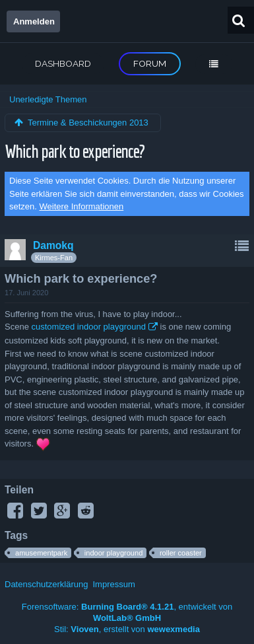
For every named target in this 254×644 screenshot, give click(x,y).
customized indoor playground (88, 327)
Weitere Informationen (82, 206)
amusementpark (41, 553)
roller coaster (181, 553)
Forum (150, 63)
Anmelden (34, 21)
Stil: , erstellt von (127, 629)
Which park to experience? (75, 151)
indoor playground (113, 553)
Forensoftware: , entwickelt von (127, 612)
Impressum (113, 584)
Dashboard (63, 63)
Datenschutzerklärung (46, 584)
